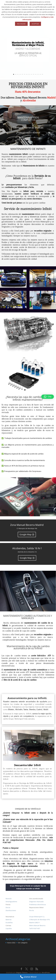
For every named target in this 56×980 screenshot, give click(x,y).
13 (35, 74)
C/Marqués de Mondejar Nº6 (39, 920)
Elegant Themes (22, 973)
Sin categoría (23, 943)
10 (30, 74)
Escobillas (9, 923)
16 (41, 74)
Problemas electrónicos (38, 905)
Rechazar (21, 24)
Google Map (25, 534)
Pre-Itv (32, 910)
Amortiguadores (11, 902)
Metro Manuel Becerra (37, 925)
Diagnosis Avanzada (36, 902)
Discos (8, 907)
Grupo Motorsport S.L (37, 917)
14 (37, 74)
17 (43, 74)
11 (32, 74)
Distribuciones (11, 910)
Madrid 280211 (35, 923)
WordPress (46, 973)
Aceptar (35, 24)
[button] (48, 397)
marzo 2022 (11, 943)
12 (33, 74)
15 (39, 74)
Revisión (9, 899)
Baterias (9, 920)
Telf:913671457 (35, 928)
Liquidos (9, 928)
